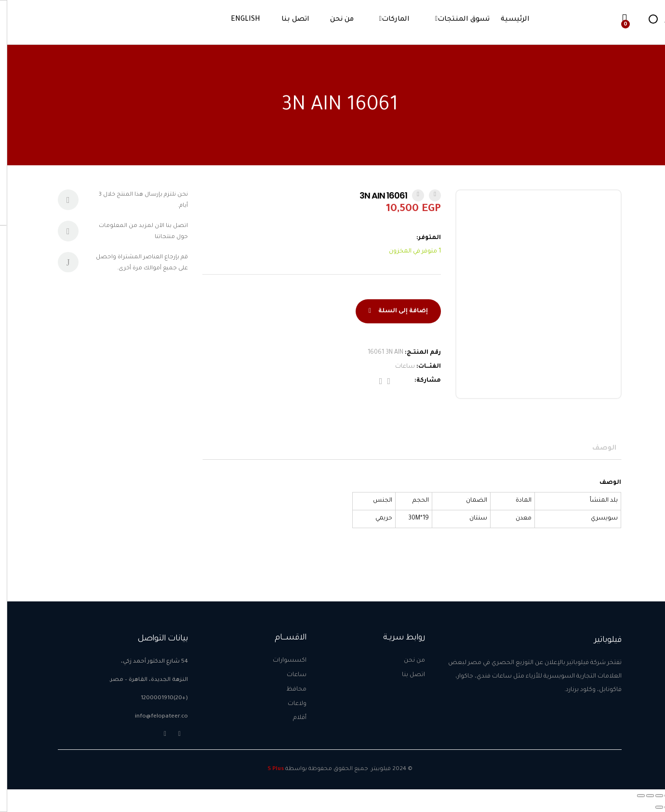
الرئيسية (508, 20)
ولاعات (290, 704)
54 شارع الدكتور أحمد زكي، (147, 662)
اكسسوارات (282, 661)
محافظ (289, 690)
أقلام (293, 718)
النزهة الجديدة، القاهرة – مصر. (141, 680)
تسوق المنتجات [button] (456, 20)
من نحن (335, 20)
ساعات (398, 366)
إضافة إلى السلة (396, 311)
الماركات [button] (388, 20)
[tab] (601, 449)
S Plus (268, 769)
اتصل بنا (288, 20)
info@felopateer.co (154, 717)
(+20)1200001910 (157, 699)
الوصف (597, 449)
